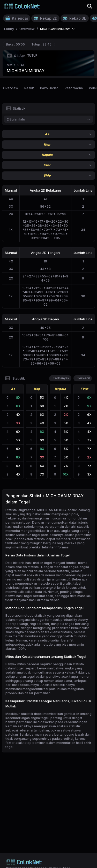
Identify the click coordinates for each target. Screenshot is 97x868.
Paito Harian (49, 88)
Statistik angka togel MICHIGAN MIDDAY (36, 510)
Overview (11, 88)
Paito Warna (74, 88)
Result (29, 88)
